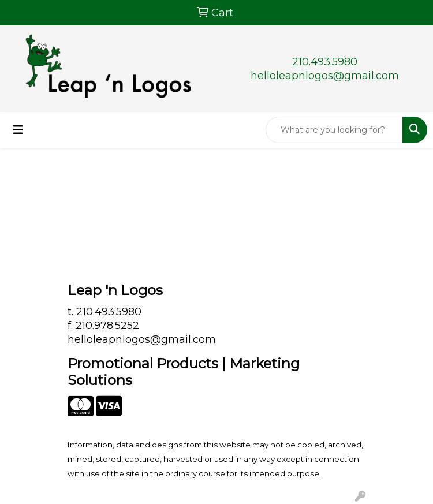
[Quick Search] (334, 130)
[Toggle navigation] (18, 130)
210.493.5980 (325, 62)
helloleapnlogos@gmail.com (325, 76)
